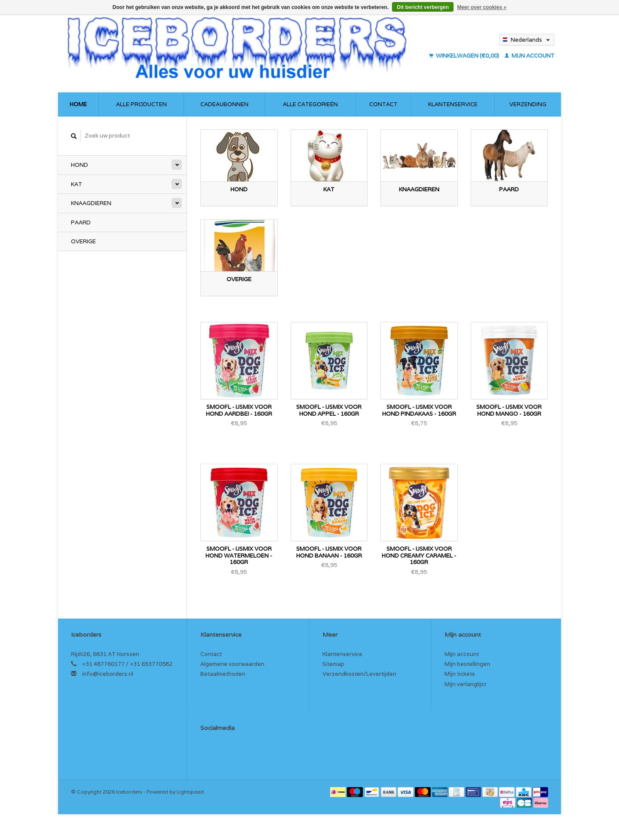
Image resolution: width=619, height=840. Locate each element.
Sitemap (333, 664)
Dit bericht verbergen (423, 7)
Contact (383, 104)
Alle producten (141, 104)
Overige (83, 241)
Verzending (528, 104)
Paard (81, 222)
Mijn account (530, 56)
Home (78, 104)
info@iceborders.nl (108, 674)
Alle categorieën (310, 104)
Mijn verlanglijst (465, 684)
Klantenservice (453, 104)
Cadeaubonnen (224, 104)
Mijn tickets (460, 674)
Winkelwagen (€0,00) (465, 56)
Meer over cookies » (482, 7)
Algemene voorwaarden (232, 664)
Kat (77, 184)
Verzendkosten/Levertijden (359, 674)
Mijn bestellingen (467, 664)
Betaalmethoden (223, 674)
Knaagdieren (91, 203)
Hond (80, 165)
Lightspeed (190, 792)
